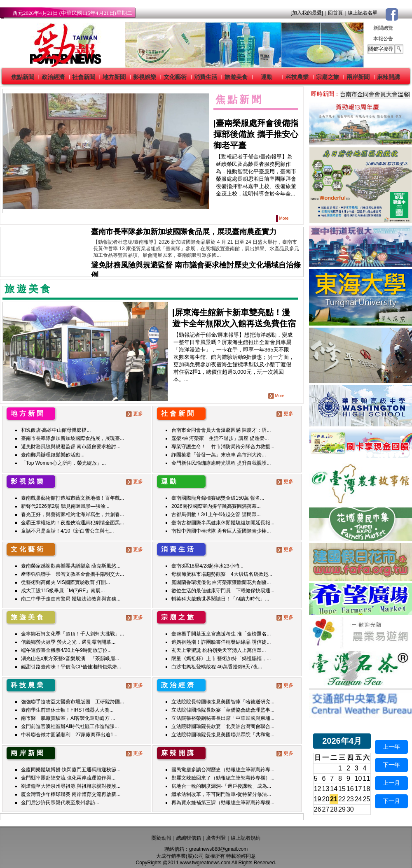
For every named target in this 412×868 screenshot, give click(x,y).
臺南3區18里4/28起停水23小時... (207, 566)
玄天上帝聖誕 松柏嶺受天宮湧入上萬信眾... (219, 650)
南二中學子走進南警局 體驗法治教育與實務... (71, 599)
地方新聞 (114, 77)
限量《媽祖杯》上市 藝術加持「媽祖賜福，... (221, 659)
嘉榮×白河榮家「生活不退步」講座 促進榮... (220, 438)
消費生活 (206, 77)
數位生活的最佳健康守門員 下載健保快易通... (223, 591)
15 (342, 789)
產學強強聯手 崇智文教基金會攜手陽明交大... (73, 574)
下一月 (391, 801)
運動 (267, 77)
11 (367, 778)
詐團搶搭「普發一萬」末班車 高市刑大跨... (219, 455)
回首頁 (335, 13)
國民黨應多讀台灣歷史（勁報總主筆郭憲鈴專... (223, 770)
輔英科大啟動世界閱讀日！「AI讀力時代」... (220, 599)
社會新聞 (84, 77)
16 (350, 789)
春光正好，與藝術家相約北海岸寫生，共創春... (73, 514)
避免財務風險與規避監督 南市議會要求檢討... (71, 447)
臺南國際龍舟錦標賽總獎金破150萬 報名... (218, 498)
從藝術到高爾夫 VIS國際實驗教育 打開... (66, 582)
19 (318, 799)
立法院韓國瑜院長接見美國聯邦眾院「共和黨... (223, 735)
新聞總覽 (383, 28)
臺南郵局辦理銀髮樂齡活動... (53, 455)
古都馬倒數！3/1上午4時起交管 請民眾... (216, 514)
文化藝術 (175, 77)
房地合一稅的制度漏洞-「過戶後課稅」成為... (221, 786)
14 (334, 789)
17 (358, 789)
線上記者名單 (363, 13)
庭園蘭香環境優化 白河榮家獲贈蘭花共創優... (221, 582)
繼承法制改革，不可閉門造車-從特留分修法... (221, 794)
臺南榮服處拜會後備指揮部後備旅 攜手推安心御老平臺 (256, 134)
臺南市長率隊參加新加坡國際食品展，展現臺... (73, 438)
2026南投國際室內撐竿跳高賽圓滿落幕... (216, 506)
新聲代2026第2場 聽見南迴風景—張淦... (65, 506)
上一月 (391, 783)
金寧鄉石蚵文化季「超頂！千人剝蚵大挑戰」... (73, 634)
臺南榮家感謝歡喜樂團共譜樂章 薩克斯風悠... (71, 566)
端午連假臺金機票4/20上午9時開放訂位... (66, 650)
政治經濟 (53, 77)
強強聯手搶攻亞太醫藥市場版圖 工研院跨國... (73, 702)
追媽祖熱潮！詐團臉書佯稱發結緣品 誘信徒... (221, 642)
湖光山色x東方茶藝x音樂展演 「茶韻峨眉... (70, 659)
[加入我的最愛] (307, 13)
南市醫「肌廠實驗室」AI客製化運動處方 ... (68, 718)
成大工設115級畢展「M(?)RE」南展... (63, 591)
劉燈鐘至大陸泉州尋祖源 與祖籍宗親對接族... (71, 786)
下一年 (391, 765)
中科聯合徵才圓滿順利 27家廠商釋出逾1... (69, 735)
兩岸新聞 (358, 77)
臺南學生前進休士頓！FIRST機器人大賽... (67, 710)
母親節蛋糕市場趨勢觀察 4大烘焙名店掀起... (222, 574)
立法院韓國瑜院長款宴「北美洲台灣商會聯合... (223, 726)
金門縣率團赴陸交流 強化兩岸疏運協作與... (68, 778)
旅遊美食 (236, 77)
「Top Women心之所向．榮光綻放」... (63, 463)
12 (318, 789)
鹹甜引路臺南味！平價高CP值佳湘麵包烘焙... (71, 667)
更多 (135, 414)
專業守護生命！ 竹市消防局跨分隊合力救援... (223, 447)
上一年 (391, 747)
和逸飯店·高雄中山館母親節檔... (56, 430)
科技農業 (297, 77)
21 (334, 799)
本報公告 (383, 39)
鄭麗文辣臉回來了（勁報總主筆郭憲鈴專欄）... (223, 778)
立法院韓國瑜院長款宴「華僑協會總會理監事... (223, 710)
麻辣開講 (389, 77)
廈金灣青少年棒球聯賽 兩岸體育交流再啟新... (71, 794)
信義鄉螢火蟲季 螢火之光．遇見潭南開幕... (68, 642)
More (283, 218)
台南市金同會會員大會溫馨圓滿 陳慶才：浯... (221, 430)
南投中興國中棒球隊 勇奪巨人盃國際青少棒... (221, 531)
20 (326, 799)
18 (367, 789)
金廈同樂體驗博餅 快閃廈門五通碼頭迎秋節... (71, 770)
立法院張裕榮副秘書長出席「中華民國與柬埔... (223, 718)
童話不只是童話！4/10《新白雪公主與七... (67, 531)
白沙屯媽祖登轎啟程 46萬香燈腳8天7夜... (217, 667)
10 (358, 778)
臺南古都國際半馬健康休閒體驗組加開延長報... (223, 523)
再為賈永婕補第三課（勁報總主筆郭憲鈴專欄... (223, 803)
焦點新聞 (23, 77)
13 (326, 789)
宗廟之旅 (328, 77)
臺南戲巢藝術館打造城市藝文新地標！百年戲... (73, 498)
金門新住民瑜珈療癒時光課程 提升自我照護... (221, 463)
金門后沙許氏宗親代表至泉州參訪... (60, 803)
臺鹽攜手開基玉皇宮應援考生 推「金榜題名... (221, 634)
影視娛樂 (145, 77)
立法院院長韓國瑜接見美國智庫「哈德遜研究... (223, 702)
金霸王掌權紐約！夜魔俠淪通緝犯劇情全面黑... (73, 523)
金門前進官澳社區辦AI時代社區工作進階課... (70, 726)
